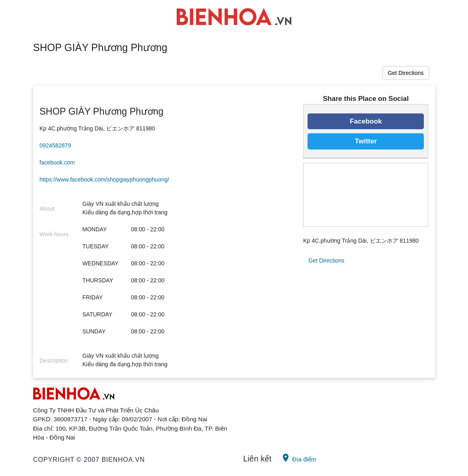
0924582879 (56, 145)
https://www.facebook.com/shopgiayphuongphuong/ (105, 179)
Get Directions (406, 73)
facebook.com (57, 162)
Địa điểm (299, 458)
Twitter (366, 141)
